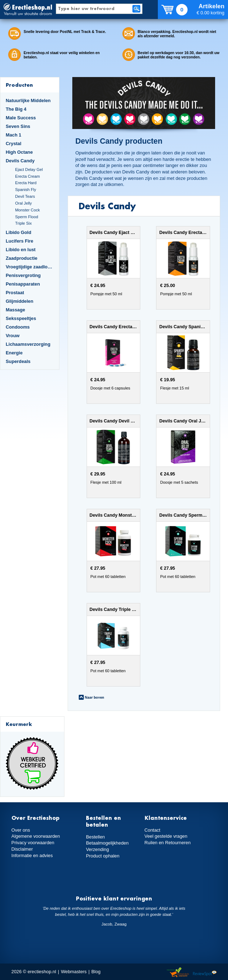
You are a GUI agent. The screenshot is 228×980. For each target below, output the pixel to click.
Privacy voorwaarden (33, 843)
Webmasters (74, 972)
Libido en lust (21, 250)
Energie (14, 353)
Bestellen (95, 837)
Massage (15, 310)
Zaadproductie (21, 258)
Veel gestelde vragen (166, 836)
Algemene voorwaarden (36, 836)
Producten (19, 85)
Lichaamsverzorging (28, 344)
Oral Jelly (23, 203)
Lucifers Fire (20, 241)
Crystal (14, 144)
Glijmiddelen (20, 301)
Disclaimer (22, 849)
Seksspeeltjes (21, 318)
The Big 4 (16, 109)
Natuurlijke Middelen (28, 101)
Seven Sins (18, 126)
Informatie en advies (32, 855)
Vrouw (13, 336)
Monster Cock (27, 210)
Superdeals (18, 361)
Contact (152, 830)
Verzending (97, 849)
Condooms (18, 327)
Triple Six (23, 223)
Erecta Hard (26, 183)
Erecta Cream (27, 176)
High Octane (19, 152)
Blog (96, 972)
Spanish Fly (26, 190)
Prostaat (15, 293)
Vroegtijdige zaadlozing (30, 267)
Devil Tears (25, 196)
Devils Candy (20, 161)
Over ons (21, 830)
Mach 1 (14, 135)
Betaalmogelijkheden (107, 843)
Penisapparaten (23, 284)
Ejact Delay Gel (29, 169)
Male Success (21, 118)
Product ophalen (103, 856)
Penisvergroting (23, 275)
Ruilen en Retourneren (168, 843)
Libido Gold (18, 232)
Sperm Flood (26, 217)
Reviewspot (205, 973)
